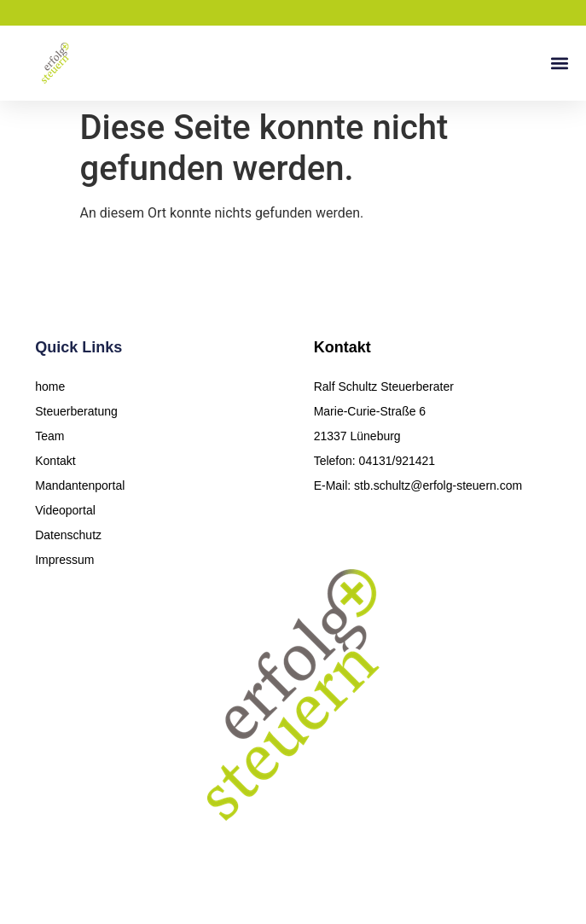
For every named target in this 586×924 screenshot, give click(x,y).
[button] (559, 64)
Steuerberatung (76, 411)
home (50, 386)
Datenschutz (68, 535)
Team (49, 436)
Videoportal (65, 510)
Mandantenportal (80, 485)
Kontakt (55, 461)
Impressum (64, 560)
